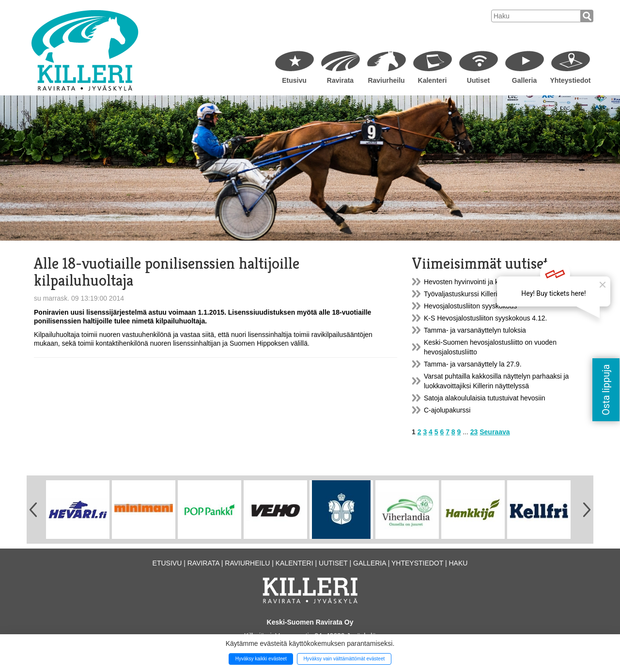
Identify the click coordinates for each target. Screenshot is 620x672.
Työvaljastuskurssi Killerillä (464, 294)
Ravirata (340, 80)
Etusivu (294, 80)
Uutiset (478, 80)
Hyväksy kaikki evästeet (261, 659)
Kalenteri (433, 80)
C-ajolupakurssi (447, 410)
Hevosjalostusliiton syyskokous (470, 306)
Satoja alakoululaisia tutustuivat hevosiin (485, 398)
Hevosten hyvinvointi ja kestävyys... (477, 282)
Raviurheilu (386, 80)
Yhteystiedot (570, 80)
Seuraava (495, 432)
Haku (458, 563)
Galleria (524, 80)
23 (474, 432)
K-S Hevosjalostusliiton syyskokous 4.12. (485, 318)
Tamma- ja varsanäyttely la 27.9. (473, 364)
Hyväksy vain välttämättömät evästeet (344, 659)
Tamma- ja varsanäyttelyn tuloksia (475, 330)
